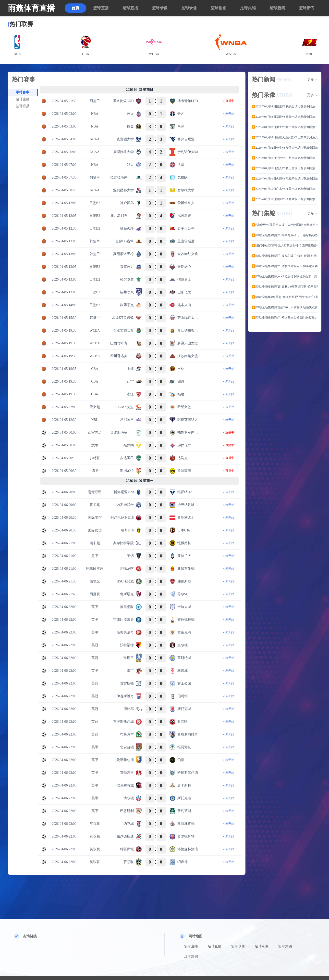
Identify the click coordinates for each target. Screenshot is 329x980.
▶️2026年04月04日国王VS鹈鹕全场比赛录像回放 (283, 106)
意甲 (95, 445)
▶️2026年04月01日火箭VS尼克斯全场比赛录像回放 (285, 179)
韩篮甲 (95, 241)
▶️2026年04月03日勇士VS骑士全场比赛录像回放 (283, 127)
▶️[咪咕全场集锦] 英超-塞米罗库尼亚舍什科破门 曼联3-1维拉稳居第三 (285, 297)
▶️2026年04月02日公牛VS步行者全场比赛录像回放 (285, 148)
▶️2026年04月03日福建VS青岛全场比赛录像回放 (283, 117)
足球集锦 (248, 8)
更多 (311, 80)
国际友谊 (95, 518)
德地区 (95, 581)
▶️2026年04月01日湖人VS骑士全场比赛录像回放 (283, 168)
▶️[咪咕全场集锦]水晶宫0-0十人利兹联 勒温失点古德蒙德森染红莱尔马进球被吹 (285, 307)
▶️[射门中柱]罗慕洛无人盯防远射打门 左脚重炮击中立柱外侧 (285, 245)
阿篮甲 (95, 101)
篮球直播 (101, 8)
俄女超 (95, 407)
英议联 (95, 824)
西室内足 (95, 432)
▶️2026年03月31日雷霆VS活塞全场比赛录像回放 (283, 199)
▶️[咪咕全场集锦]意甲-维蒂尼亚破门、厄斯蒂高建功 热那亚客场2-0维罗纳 (285, 235)
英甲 (95, 607)
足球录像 (189, 8)
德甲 (95, 471)
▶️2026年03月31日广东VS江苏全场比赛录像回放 (283, 189)
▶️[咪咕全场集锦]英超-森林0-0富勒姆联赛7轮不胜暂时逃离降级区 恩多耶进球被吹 (285, 287)
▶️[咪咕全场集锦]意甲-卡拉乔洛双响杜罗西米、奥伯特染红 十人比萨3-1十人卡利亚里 (285, 276)
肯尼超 (95, 505)
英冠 (95, 645)
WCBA (95, 330)
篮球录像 (160, 8)
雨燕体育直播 (31, 8)
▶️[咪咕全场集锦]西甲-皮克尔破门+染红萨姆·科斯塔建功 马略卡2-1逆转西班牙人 (285, 256)
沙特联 (95, 458)
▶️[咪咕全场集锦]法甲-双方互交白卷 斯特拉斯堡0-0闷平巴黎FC (285, 318)
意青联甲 (95, 492)
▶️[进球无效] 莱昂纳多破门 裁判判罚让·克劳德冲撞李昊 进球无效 (285, 225)
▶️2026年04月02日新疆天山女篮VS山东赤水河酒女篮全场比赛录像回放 (285, 137)
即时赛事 (22, 92)
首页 (75, 8)
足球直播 (130, 8)
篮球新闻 (307, 8)
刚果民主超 (95, 569)
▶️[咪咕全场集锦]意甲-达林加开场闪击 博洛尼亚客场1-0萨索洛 (285, 266)
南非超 (95, 543)
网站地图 (195, 936)
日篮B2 (95, 203)
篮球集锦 (219, 8)
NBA (95, 114)
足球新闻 (277, 8)
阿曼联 (95, 594)
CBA (95, 369)
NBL (95, 420)
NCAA (95, 139)
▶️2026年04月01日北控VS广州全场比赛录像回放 (283, 158)
